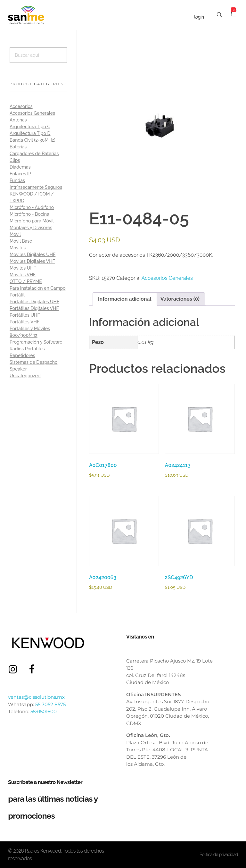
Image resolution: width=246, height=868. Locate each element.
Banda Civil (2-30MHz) (33, 140)
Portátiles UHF (25, 315)
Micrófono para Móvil (32, 221)
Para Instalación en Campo (38, 288)
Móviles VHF (23, 275)
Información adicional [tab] (125, 299)
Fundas (17, 180)
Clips (15, 160)
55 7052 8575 (50, 704)
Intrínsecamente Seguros (36, 187)
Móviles (18, 248)
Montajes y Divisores (31, 228)
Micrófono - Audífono (32, 207)
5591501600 (44, 711)
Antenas (18, 120)
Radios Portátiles (27, 349)
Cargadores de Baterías (34, 154)
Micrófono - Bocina (29, 214)
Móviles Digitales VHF (32, 261)
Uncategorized (25, 376)
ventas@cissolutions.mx (36, 697)
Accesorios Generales (167, 278)
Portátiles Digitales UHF (34, 302)
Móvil (15, 234)
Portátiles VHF (25, 322)
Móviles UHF (23, 268)
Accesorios (21, 106)
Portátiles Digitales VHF (34, 308)
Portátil (17, 295)
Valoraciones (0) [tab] (180, 299)
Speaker (18, 369)
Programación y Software (36, 342)
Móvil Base (21, 241)
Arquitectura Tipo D (30, 133)
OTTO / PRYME (26, 281)
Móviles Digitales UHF (33, 255)
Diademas (20, 167)
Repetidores (22, 355)
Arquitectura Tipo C (30, 127)
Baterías (18, 147)
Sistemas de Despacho (33, 362)
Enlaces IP (20, 174)
